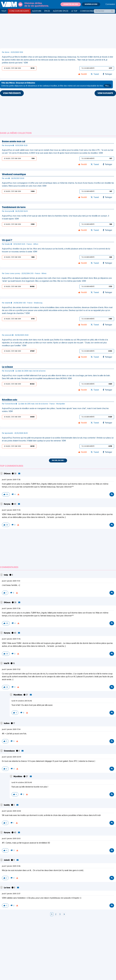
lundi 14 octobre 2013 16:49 (22, 783)
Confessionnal (88, 11)
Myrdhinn (18, 695)
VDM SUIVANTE (105, 93)
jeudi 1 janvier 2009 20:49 (12, 757)
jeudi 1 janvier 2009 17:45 (11, 510)
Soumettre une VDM (71, 4)
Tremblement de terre (14, 207)
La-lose (7, 888)
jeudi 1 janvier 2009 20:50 (11, 811)
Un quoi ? (7, 240)
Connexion (110, 4)
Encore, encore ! (58, 461)
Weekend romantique (14, 174)
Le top (74, 11)
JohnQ (7, 860)
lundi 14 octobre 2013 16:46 (22, 701)
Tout (4, 11)
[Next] (64, 914)
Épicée (47, 11)
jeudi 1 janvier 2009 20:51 (11, 839)
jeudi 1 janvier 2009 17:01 (11, 581)
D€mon (7, 474)
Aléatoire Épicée (61, 11)
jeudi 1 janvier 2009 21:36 (11, 866)
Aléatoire (37, 11)
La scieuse (7, 367)
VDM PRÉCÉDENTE (12, 93)
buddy (7, 805)
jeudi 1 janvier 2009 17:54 (11, 729)
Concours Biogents (19, 11)
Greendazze (9, 751)
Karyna (7, 504)
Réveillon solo (10, 400)
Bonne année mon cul (14, 142)
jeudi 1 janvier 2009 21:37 (11, 894)
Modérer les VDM (91, 4)
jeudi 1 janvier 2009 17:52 (11, 670)
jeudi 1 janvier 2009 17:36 (11, 480)
